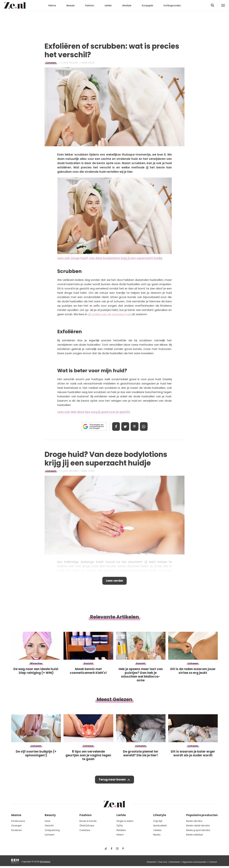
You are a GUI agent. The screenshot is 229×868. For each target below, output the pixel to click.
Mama (52, 5)
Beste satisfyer (195, 835)
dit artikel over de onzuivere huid (109, 314)
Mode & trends (88, 821)
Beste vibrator (194, 821)
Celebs (157, 830)
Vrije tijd (158, 821)
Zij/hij (120, 825)
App (145, 426)
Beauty (71, 5)
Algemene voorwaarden (194, 862)
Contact (213, 862)
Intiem (120, 835)
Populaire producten (202, 815)
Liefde (108, 5)
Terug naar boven (112, 781)
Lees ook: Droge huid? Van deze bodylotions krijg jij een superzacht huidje (110, 258)
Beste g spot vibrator (198, 830)
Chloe (91, 63)
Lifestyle (127, 5)
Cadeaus (85, 830)
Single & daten (125, 821)
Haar (48, 821)
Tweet (125, 426)
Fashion (90, 5)
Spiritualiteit (160, 825)
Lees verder (115, 581)
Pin (135, 426)
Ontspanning (52, 830)
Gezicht (49, 825)
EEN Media (45, 862)
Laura (91, 471)
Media (157, 835)
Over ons (163, 862)
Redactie (151, 862)
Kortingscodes (172, 5)
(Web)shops (87, 825)
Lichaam (51, 63)
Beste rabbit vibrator (198, 825)
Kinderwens (18, 821)
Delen (115, 426)
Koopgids (148, 5)
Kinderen (17, 830)
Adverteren (175, 862)
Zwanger (17, 825)
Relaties (121, 830)
